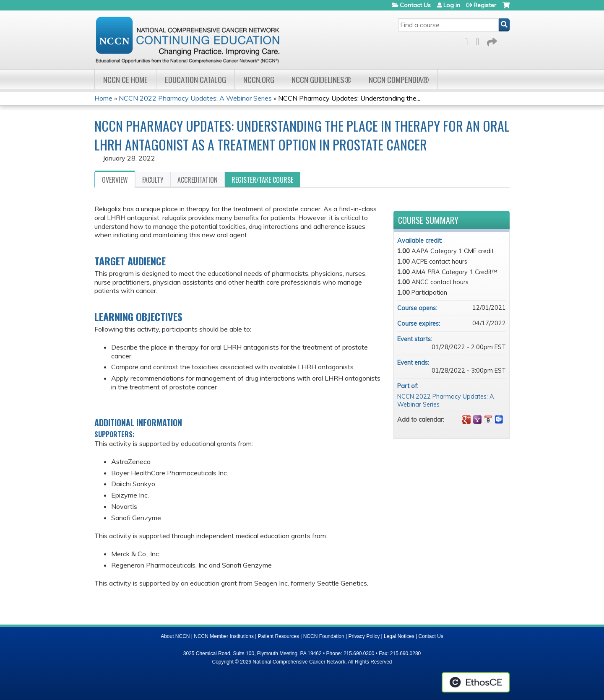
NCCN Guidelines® (322, 79)
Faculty (153, 180)
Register (485, 5)
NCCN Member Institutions (224, 636)
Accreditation (198, 180)
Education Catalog (195, 79)
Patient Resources (279, 636)
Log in (452, 5)
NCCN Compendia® (399, 79)
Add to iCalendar (488, 419)
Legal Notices (399, 636)
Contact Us (415, 5)
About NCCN (175, 636)
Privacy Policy (364, 636)
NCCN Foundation (324, 636)
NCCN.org (259, 79)
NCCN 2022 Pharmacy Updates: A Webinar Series (195, 98)
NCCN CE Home (125, 79)
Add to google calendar (466, 420)
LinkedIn (480, 40)
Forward (491, 40)
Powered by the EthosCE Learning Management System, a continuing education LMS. (476, 682)
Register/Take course (262, 180)
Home (103, 98)
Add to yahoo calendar (477, 420)
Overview (115, 180)
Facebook (469, 40)
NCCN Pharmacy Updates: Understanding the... (349, 98)
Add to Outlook (499, 420)
